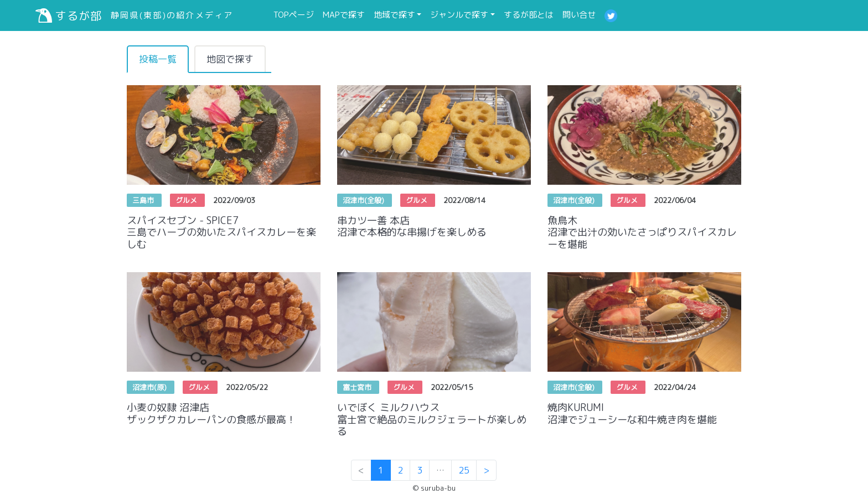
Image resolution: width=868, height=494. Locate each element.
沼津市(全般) (365, 200)
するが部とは (531, 14)
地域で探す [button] (394, 15)
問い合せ (581, 14)
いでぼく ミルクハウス (434, 419)
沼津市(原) (151, 387)
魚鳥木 (644, 232)
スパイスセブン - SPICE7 (224, 232)
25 (464, 470)
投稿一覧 (158, 59)
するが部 (69, 15)
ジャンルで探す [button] (459, 15)
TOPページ (296, 14)
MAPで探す (346, 14)
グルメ (187, 200)
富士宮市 (358, 387)
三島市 (144, 200)
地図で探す (230, 59)
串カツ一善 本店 (434, 226)
